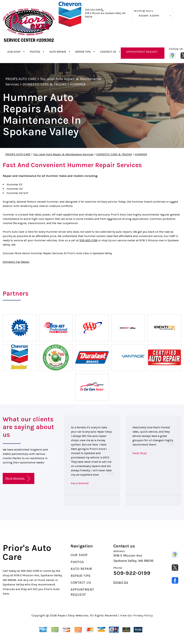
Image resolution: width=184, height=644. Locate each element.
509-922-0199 (93, 10)
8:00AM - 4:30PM (149, 16)
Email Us (121, 582)
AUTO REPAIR (58, 52)
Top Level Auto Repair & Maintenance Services (63, 154)
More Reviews (18, 479)
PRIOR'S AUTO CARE (21, 79)
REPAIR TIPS (83, 52)
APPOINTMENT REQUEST (142, 52)
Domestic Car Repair (16, 262)
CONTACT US (108, 52)
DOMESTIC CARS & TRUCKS (45, 84)
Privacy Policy (143, 615)
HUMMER (78, 84)
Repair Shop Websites (73, 615)
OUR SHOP (14, 52)
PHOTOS (35, 52)
